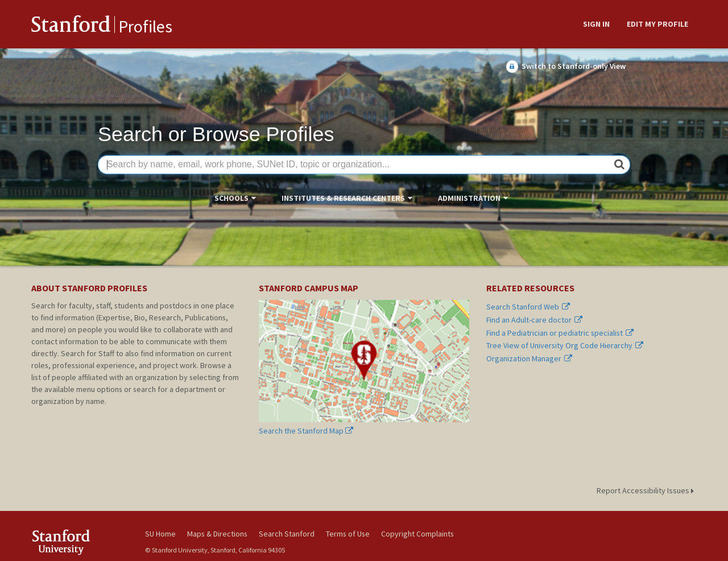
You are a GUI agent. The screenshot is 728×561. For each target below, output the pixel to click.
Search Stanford (287, 534)
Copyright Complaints (417, 534)
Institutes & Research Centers (343, 198)
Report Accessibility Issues (647, 490)
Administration (469, 198)
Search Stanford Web (528, 307)
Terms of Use (348, 534)
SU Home (160, 534)
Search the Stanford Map (364, 368)
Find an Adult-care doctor (535, 320)
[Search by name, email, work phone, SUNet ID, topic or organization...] (364, 165)
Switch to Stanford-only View (566, 67)
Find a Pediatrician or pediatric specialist (560, 333)
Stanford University (80, 542)
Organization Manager (530, 359)
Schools (231, 198)
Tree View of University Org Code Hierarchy (565, 346)
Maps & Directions (217, 534)
